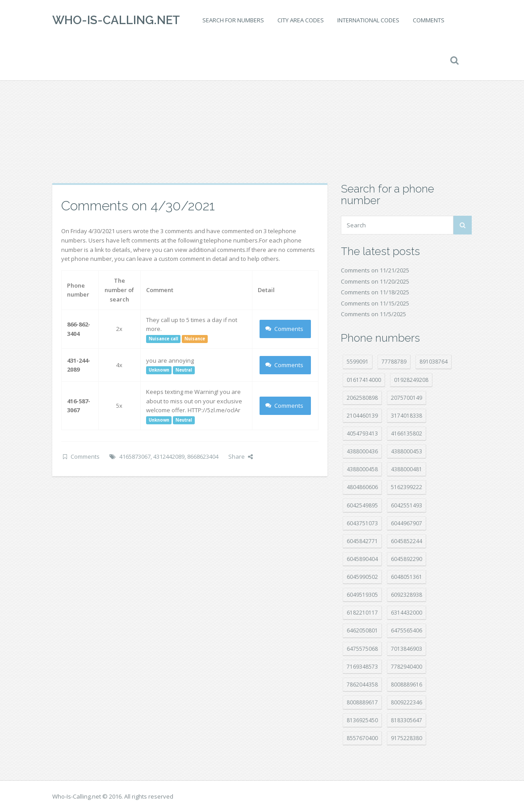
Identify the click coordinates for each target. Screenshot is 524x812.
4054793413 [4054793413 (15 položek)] (362, 433)
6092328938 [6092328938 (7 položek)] (407, 595)
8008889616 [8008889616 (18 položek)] (407, 684)
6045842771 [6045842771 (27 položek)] (362, 541)
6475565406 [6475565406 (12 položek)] (407, 630)
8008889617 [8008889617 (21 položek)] (362, 702)
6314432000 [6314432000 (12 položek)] (407, 613)
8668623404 (203, 456)
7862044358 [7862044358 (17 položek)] (362, 684)
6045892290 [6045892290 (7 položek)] (407, 559)
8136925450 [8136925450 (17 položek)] (362, 720)
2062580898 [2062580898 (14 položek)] (362, 398)
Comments (429, 20)
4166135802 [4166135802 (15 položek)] (407, 433)
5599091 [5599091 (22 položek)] (358, 362)
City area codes (301, 20)
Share (241, 456)
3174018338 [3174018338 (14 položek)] (407, 416)
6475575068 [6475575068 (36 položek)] (362, 649)
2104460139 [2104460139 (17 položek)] (362, 416)
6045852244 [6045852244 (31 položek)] (407, 541)
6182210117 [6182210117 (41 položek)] (362, 613)
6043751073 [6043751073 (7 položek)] (362, 523)
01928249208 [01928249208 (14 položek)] (411, 380)
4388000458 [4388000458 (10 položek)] (362, 469)
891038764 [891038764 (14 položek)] (434, 362)
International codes (368, 20)
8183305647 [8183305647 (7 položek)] (407, 720)
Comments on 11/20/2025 (375, 281)
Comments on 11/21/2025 (375, 270)
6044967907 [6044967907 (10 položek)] (407, 523)
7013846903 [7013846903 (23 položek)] (407, 649)
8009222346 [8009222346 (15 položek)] (407, 702)
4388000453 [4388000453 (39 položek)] (407, 451)
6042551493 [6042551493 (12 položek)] (407, 505)
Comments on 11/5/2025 (373, 314)
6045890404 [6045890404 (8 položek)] (362, 559)
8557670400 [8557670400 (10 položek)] (362, 738)
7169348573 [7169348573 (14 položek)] (362, 667)
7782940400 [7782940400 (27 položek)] (407, 667)
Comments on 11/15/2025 (375, 303)
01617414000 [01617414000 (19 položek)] (364, 380)
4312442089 (169, 456)
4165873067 (135, 456)
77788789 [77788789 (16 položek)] (394, 362)
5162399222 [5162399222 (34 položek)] (407, 487)
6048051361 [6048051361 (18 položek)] (407, 577)
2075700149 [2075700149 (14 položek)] (407, 398)
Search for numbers (233, 20)
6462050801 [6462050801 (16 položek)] (362, 630)
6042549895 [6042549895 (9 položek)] (362, 505)
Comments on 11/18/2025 (375, 292)
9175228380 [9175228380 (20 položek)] (407, 738)
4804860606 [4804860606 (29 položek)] (362, 487)
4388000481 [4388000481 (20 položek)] (407, 469)
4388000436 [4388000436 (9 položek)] (362, 451)
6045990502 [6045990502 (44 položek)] (362, 577)
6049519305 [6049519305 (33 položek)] (362, 595)
